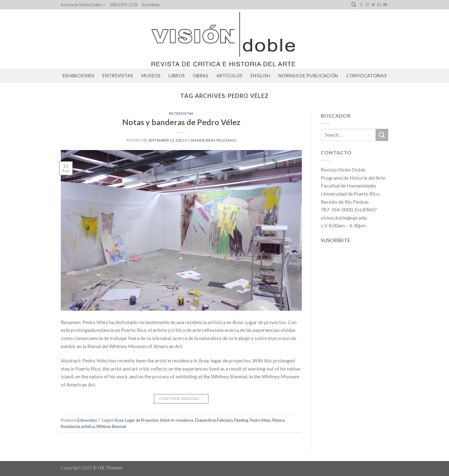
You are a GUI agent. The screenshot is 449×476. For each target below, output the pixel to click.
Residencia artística (78, 426)
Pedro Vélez (260, 420)
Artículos (229, 76)
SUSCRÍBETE (336, 240)
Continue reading (181, 398)
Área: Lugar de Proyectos (137, 420)
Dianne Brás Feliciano (213, 140)
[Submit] (382, 135)
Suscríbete (151, 5)
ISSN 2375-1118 (123, 5)
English (260, 76)
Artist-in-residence (177, 420)
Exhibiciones (78, 76)
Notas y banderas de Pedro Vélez (181, 122)
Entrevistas (118, 76)
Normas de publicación (308, 76)
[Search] (354, 5)
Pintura (278, 420)
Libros (176, 76)
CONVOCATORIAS (366, 76)
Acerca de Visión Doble (83, 5)
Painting (241, 420)
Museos (151, 76)
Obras (200, 76)
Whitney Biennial (111, 426)
